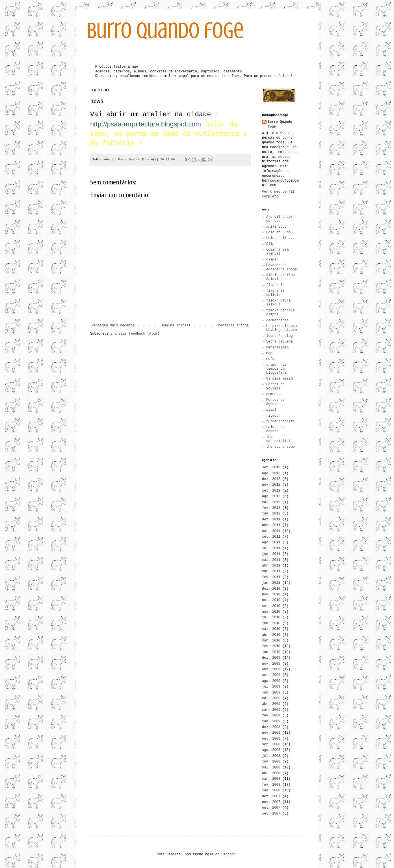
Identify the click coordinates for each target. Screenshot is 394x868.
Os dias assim (280, 379)
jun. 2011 (271, 554)
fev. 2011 (271, 577)
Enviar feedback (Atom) (137, 334)
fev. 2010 (271, 646)
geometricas (277, 320)
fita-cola (275, 285)
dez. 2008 (271, 727)
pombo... (274, 394)
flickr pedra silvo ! (278, 303)
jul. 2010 (271, 617)
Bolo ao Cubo (278, 232)
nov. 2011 (271, 525)
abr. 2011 (271, 566)
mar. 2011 (271, 571)
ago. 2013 (271, 473)
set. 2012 (271, 491)
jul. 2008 (271, 756)
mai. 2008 (271, 768)
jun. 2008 (271, 762)
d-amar (272, 260)
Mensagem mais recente (113, 326)
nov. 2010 (271, 595)
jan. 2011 (271, 583)
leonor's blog (280, 336)
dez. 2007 (271, 796)
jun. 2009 (271, 693)
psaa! (271, 410)
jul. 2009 (271, 687)
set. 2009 (271, 675)
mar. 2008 (271, 779)
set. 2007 (271, 814)
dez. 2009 (271, 658)
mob (269, 353)
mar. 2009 (271, 710)
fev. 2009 (271, 716)
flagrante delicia (275, 293)
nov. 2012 (271, 485)
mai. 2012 (271, 502)
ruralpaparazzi (281, 421)
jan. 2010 (271, 652)
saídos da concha (275, 429)
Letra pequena (280, 342)
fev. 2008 (271, 785)
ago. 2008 (271, 750)
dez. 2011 (271, 520)
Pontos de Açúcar (275, 402)
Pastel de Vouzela (275, 386)
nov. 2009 (271, 664)
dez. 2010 (271, 589)
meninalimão (277, 348)
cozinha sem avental (277, 252)
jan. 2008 (271, 791)
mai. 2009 (271, 698)
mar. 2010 (271, 641)
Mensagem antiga (233, 326)
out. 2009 (271, 669)
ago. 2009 (271, 681)
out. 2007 (271, 808)
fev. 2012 (271, 508)
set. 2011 (271, 537)
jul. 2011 (271, 548)
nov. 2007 (271, 802)
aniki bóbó (276, 227)
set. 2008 (271, 744)
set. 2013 (271, 468)
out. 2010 (271, 600)
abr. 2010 (271, 635)
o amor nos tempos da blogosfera (276, 369)
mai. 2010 (271, 629)
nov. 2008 (271, 733)
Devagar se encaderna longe (282, 267)
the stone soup (281, 447)
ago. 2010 (271, 612)
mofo (270, 359)
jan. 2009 (271, 721)
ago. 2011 (271, 542)
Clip (270, 244)
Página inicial (176, 326)
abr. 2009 (271, 704)
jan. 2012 (271, 514)
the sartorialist (278, 439)
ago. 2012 (271, 496)
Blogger (228, 854)
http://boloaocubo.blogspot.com (282, 328)
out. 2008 (271, 739)
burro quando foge (165, 31)
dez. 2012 (271, 479)
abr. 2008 (271, 773)
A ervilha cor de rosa (280, 219)
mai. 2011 (271, 560)
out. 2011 (271, 531)
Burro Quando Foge (280, 124)
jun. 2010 (271, 623)
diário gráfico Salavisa (281, 277)
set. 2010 (271, 606)
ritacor (273, 416)
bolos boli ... (281, 238)
